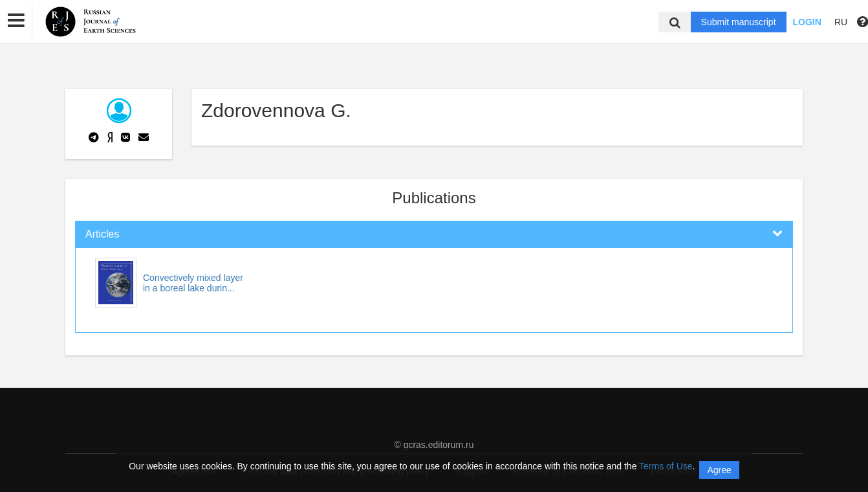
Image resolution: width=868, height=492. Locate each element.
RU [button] (841, 22)
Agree (719, 470)
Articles (102, 234)
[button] (16, 21)
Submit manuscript (739, 22)
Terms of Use (666, 466)
